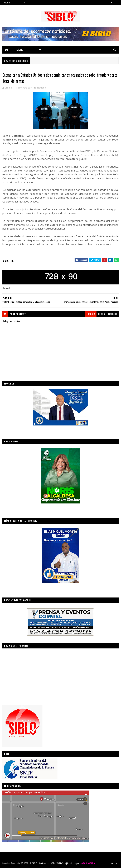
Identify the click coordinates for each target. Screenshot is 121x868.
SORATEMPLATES (58, 863)
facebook (113, 314)
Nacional (42, 88)
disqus (101, 314)
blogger (91, 314)
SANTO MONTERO (87, 863)
